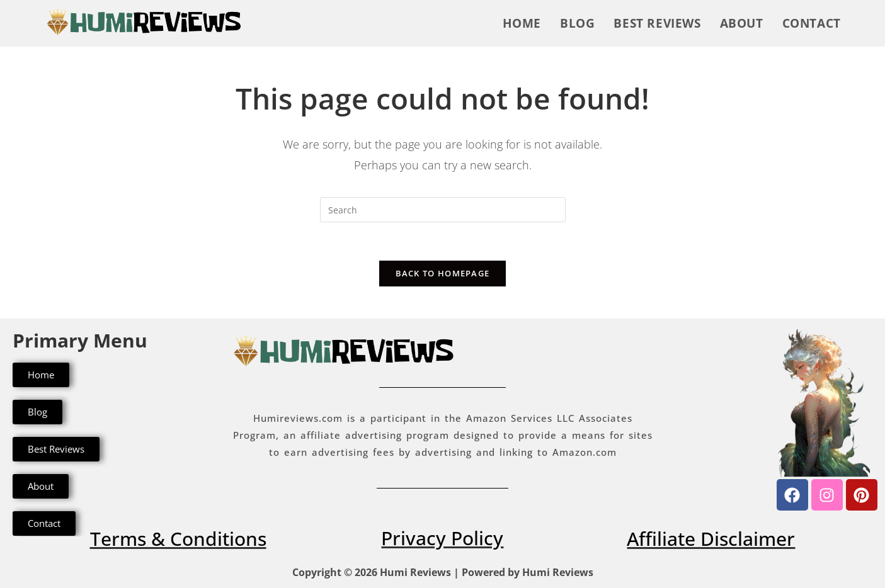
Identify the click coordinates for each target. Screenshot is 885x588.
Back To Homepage (443, 273)
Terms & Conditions (178, 539)
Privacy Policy (442, 538)
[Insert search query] (443, 210)
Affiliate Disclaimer (711, 539)
